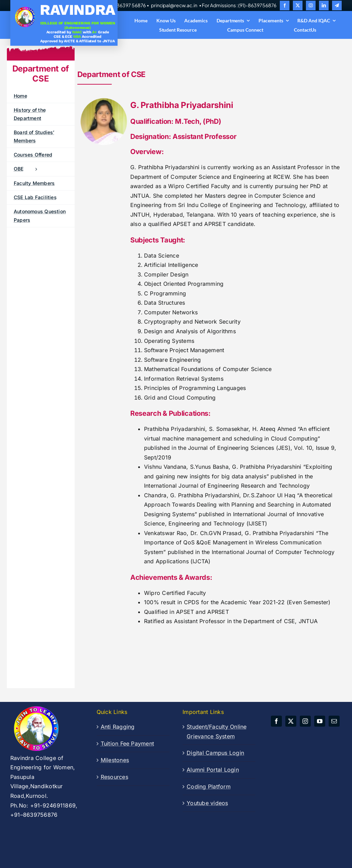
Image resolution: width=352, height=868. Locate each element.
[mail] (334, 721)
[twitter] (298, 6)
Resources (114, 777)
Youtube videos (207, 803)
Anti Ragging (118, 727)
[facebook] (285, 6)
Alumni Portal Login (213, 770)
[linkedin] (324, 6)
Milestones (115, 760)
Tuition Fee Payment (128, 744)
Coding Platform (209, 786)
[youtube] (320, 721)
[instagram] (311, 6)
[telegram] (337, 6)
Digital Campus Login (215, 753)
